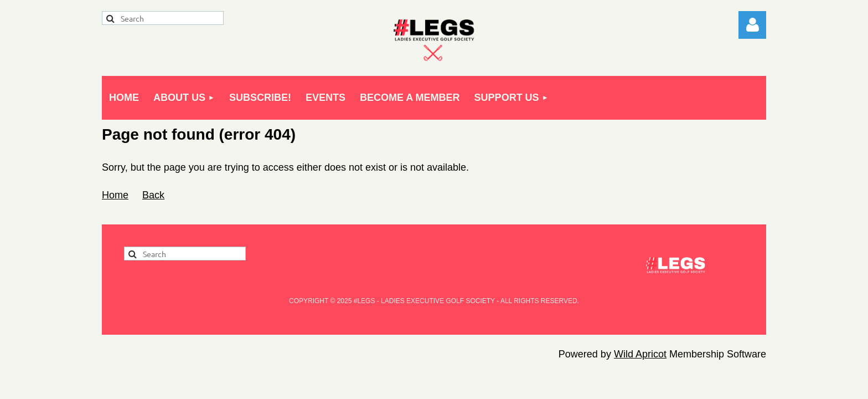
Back (153, 195)
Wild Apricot (640, 354)
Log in (752, 25)
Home (115, 195)
